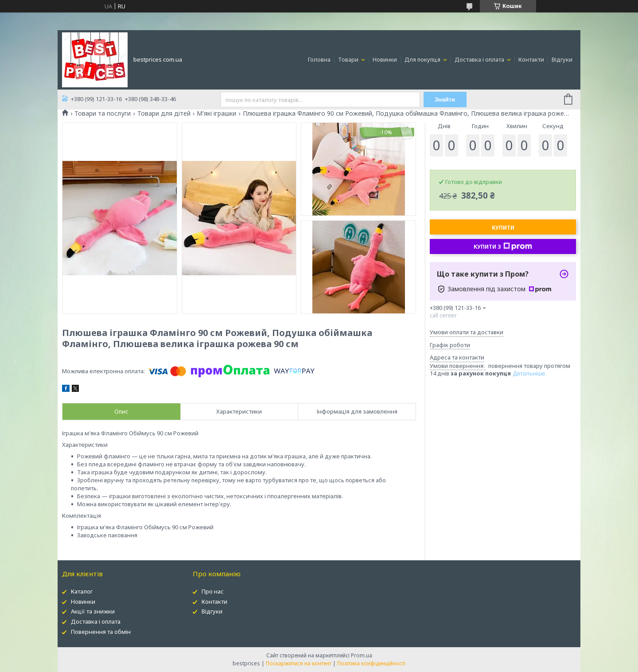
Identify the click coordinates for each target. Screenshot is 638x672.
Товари (349, 59)
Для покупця (423, 59)
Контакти (531, 59)
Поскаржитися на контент (299, 663)
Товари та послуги (103, 113)
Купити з (503, 246)
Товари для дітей (164, 113)
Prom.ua (362, 655)
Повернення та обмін (101, 632)
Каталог (82, 591)
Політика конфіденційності (371, 663)
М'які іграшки (216, 113)
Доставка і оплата (480, 59)
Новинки (385, 59)
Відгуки (562, 59)
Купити (503, 228)
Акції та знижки (93, 611)
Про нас (213, 591)
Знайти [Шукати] (445, 100)
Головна (319, 59)
